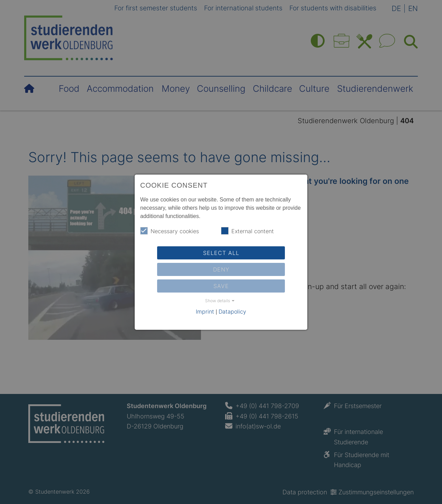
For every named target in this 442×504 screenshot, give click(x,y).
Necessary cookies (170, 231)
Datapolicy (232, 312)
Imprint (205, 312)
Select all (221, 253)
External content (247, 231)
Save (221, 286)
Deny (221, 269)
